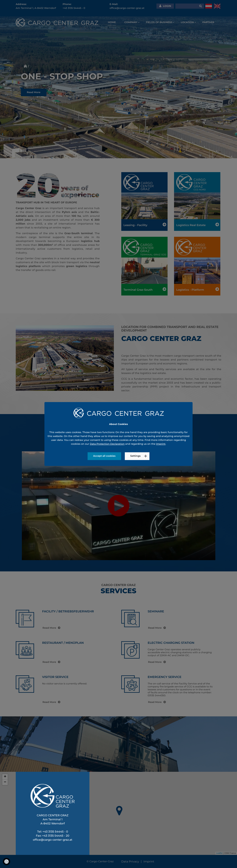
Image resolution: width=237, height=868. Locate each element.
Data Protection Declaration (107, 436)
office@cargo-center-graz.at (52, 840)
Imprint (161, 436)
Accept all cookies (104, 448)
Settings (136, 448)
